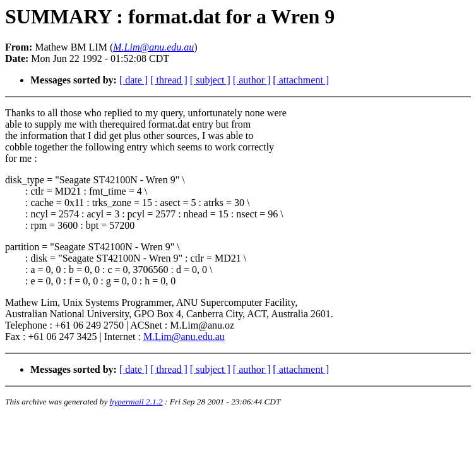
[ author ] (252, 80)
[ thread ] (169, 80)
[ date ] (134, 80)
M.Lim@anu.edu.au (184, 337)
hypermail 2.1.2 (136, 402)
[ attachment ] (301, 80)
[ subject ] (210, 80)
